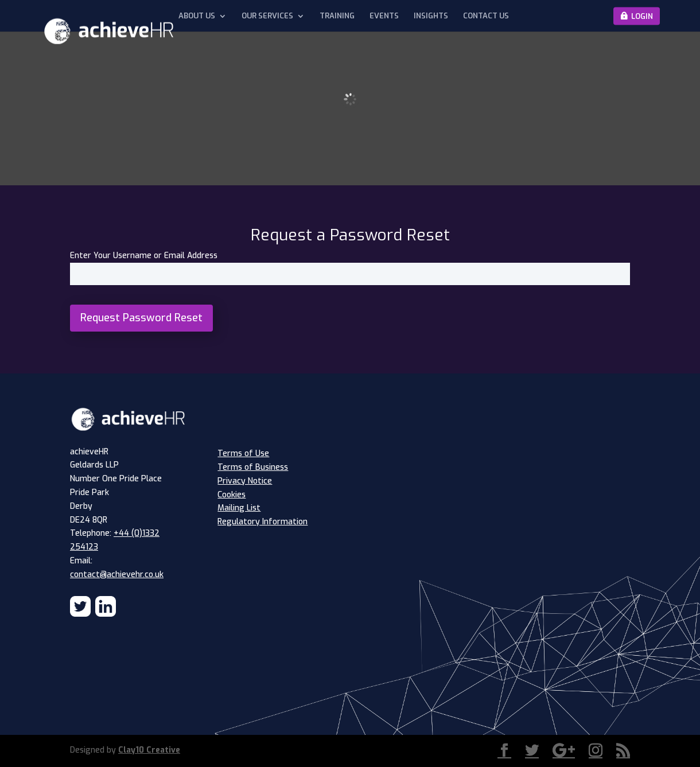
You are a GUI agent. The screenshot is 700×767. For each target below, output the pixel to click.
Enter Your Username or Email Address (144, 256)
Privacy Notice (245, 481)
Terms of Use (243, 453)
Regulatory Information (262, 522)
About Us (197, 16)
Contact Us (486, 16)
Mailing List (239, 508)
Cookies (232, 495)
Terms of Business (253, 467)
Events (384, 16)
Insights (431, 16)
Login (642, 16)
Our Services (267, 16)
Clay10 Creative (149, 750)
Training (337, 16)
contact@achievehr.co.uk (117, 575)
